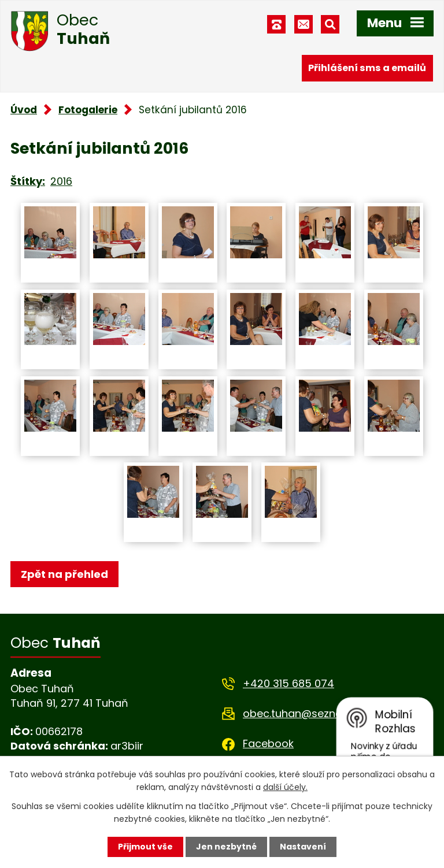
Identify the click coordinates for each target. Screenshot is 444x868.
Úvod (24, 110)
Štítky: (28, 181)
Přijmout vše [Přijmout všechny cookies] (145, 847)
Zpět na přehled (64, 574)
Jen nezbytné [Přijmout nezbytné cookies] (226, 847)
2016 (61, 181)
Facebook (268, 743)
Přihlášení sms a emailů (367, 68)
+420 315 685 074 (288, 683)
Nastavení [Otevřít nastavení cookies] (303, 847)
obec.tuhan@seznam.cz (304, 713)
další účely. (285, 787)
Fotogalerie (88, 110)
